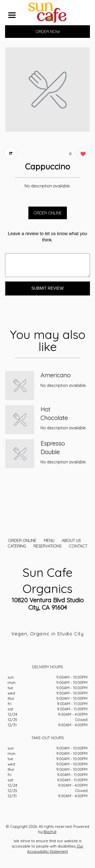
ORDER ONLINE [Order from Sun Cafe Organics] (22, 540)
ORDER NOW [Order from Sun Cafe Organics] (48, 32)
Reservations (48, 546)
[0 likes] (82, 154)
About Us (71, 540)
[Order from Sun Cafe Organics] (20, 386)
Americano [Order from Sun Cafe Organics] (56, 375)
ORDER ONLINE (48, 213)
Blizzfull (50, 832)
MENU (49, 540)
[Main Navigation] (12, 15)
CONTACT (78, 546)
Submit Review (48, 288)
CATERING (17, 546)
